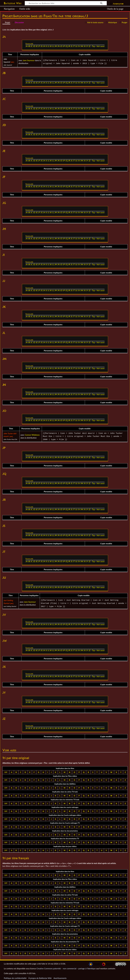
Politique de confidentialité (15, 977)
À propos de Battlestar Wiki (40, 977)
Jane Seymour (29, 60)
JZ (90, 46)
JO (61, 46)
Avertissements (60, 977)
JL (53, 46)
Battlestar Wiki (13, 3)
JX (85, 46)
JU (76, 46)
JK (51, 46)
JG (42, 46)
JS (72, 46)
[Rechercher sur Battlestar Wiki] (66, 3)
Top (93, 46)
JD (34, 46)
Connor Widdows (32, 434)
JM (56, 46)
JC (32, 46)
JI (47, 46)
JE (37, 46)
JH (44, 46)
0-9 (6, 771)
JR (69, 46)
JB (29, 46)
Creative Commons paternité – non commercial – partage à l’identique (66, 967)
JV (79, 46)
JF (39, 46)
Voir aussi (100, 46)
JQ (66, 46)
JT (74, 46)
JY (87, 46)
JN (59, 46)
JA (27, 46)
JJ (48, 46)
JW (82, 46)
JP (64, 46)
